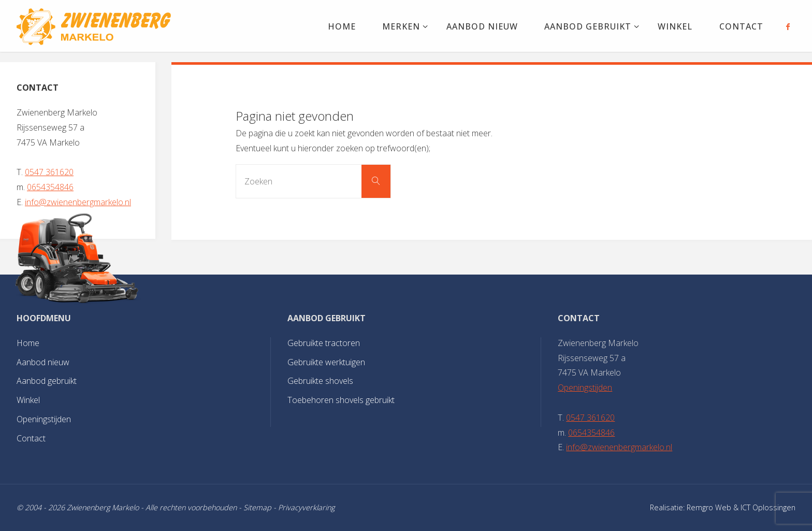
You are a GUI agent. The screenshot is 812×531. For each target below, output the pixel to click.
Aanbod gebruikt (47, 381)
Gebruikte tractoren (324, 343)
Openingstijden (44, 419)
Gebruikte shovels (320, 381)
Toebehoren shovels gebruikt (341, 400)
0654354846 (50, 187)
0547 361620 (49, 172)
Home (28, 343)
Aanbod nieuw (43, 362)
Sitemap (257, 507)
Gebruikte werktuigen (326, 362)
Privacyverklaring (306, 507)
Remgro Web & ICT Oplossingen (741, 507)
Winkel (28, 400)
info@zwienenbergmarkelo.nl (78, 202)
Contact (31, 438)
